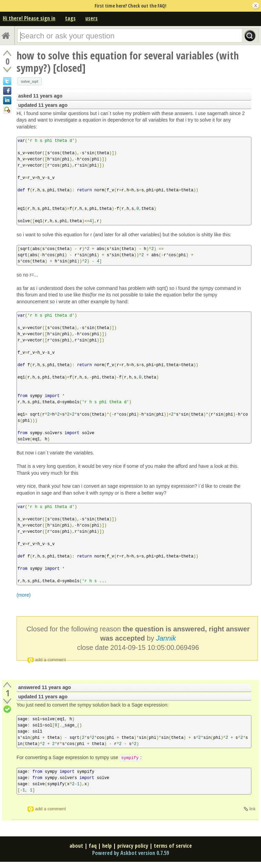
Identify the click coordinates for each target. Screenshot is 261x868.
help (107, 846)
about (76, 846)
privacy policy (133, 846)
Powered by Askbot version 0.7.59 (130, 853)
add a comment (51, 660)
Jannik (166, 638)
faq (93, 846)
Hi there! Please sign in (29, 18)
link (252, 809)
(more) (24, 595)
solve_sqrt (30, 81)
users (91, 18)
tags (70, 18)
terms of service (173, 846)
